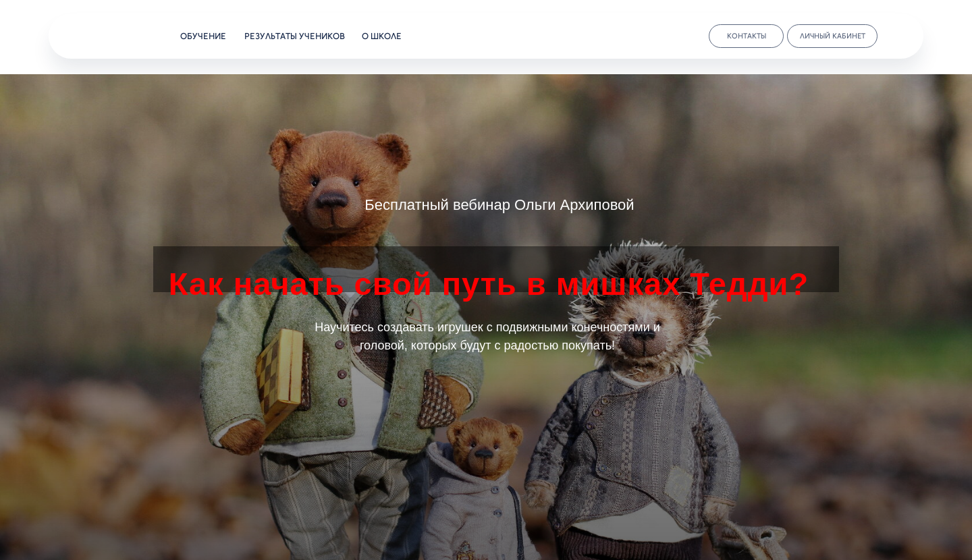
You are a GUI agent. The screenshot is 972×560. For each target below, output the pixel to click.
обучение (203, 36)
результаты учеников (295, 36)
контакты (747, 36)
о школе (382, 36)
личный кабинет (833, 36)
